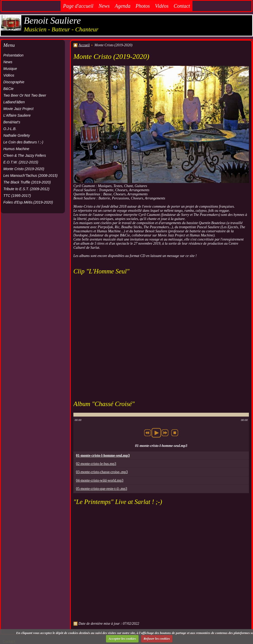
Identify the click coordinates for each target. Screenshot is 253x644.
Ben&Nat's (12, 122)
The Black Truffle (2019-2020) (27, 182)
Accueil (84, 45)
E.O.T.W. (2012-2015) (21, 162)
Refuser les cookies (157, 638)
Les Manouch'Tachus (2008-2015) (31, 176)
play (156, 433)
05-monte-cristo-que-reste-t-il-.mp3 (101, 489)
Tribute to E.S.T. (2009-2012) (26, 189)
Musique (10, 69)
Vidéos (162, 6)
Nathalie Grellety (17, 135)
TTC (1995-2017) (17, 196)
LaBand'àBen (14, 102)
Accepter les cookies (122, 638)
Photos (143, 6)
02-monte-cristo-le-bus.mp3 (96, 464)
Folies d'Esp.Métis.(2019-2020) (28, 202)
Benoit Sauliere (52, 21)
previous (148, 433)
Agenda (123, 6)
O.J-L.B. (10, 129)
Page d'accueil (78, 6)
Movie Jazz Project (18, 109)
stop (175, 433)
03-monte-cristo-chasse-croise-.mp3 (102, 472)
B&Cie (8, 89)
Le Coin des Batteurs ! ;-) (23, 142)
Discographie (14, 82)
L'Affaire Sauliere (17, 115)
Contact (182, 6)
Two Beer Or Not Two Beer (25, 95)
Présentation (13, 55)
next (165, 433)
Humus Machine (16, 149)
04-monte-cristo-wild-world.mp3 (100, 480)
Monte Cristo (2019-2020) (24, 169)
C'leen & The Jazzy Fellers (25, 155)
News (104, 6)
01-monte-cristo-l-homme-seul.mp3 (103, 456)
